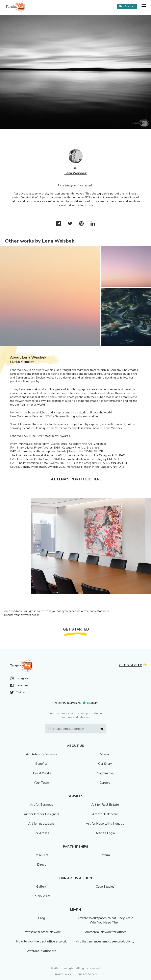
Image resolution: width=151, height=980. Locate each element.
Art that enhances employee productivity (105, 941)
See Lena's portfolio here (76, 479)
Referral (105, 855)
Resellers (41, 855)
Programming (105, 773)
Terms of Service (87, 974)
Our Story (105, 764)
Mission (105, 754)
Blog (42, 918)
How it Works (41, 773)
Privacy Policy (62, 974)
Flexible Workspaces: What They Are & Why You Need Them (105, 920)
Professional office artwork (42, 932)
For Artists (41, 833)
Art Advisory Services (41, 754)
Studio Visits (42, 896)
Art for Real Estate (105, 805)
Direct (41, 865)
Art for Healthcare (105, 814)
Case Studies (105, 887)
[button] (144, 7)
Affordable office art (41, 951)
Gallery (41, 887)
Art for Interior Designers (42, 814)
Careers (105, 783)
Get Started (127, 6)
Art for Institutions (41, 824)
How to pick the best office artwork (42, 941)
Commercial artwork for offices (105, 932)
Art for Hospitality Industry (105, 824)
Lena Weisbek (76, 173)
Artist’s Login (105, 833)
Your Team (41, 783)
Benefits (41, 764)
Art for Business (42, 805)
